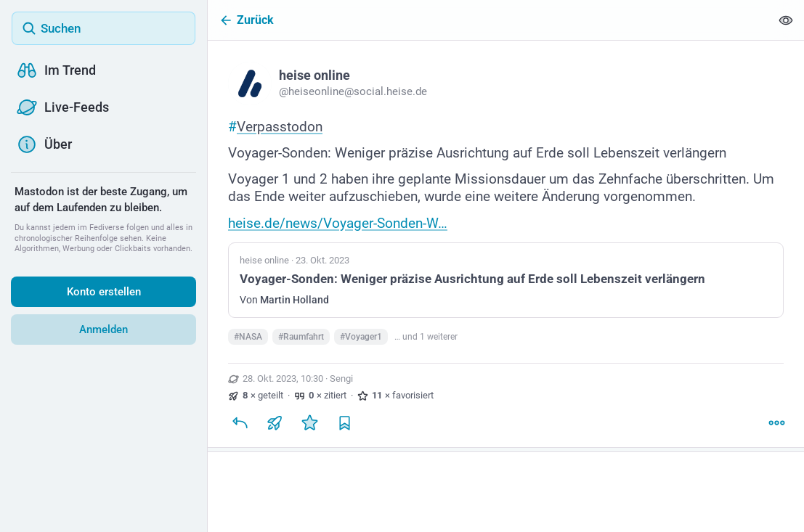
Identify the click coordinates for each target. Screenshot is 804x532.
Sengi (341, 381)
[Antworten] (240, 425)
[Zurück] (489, 20)
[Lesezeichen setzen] (344, 425)
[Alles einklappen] (786, 20)
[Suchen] (103, 28)
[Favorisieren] (309, 425)
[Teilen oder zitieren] (275, 425)
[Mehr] (776, 425)
